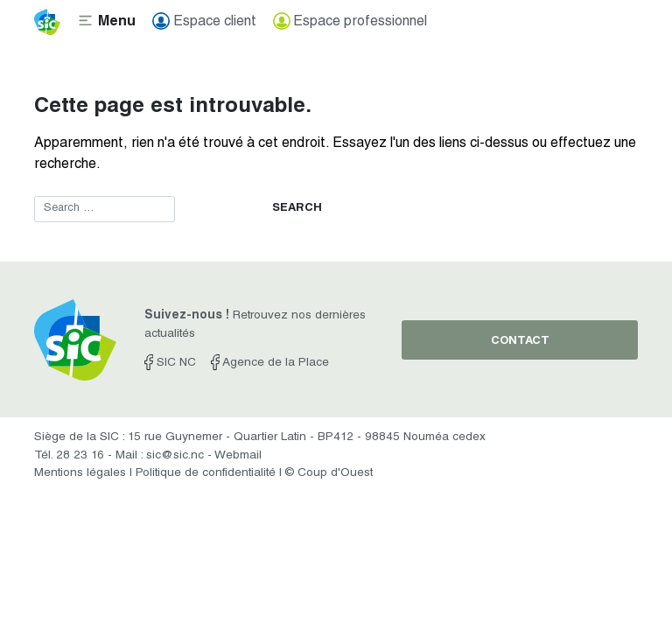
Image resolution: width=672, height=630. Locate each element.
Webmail (238, 456)
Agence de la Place (270, 363)
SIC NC (170, 363)
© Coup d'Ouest (329, 473)
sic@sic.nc (175, 456)
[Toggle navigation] (106, 22)
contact (520, 342)
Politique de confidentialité (206, 473)
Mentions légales (80, 473)
